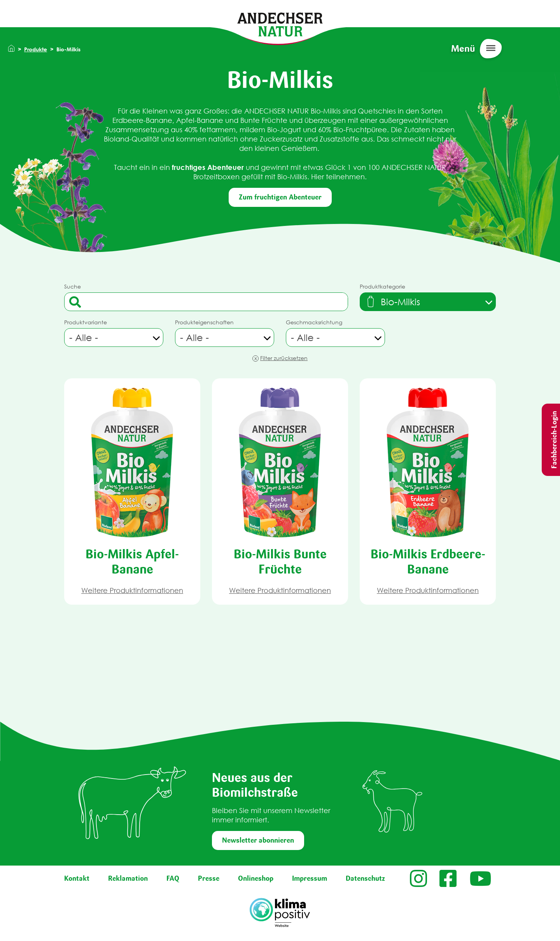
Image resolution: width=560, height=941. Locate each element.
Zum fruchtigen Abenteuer (280, 197)
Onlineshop (256, 878)
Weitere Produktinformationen (132, 590)
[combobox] (428, 302)
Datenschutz (365, 878)
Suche (73, 286)
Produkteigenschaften (204, 322)
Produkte (36, 49)
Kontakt (77, 878)
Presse (209, 878)
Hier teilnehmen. (338, 177)
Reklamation (128, 878)
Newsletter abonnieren (258, 840)
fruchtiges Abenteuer (207, 167)
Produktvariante (86, 322)
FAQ (173, 878)
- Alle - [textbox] (84, 338)
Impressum (310, 878)
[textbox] (392, 302)
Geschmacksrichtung (314, 322)
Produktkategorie (382, 286)
